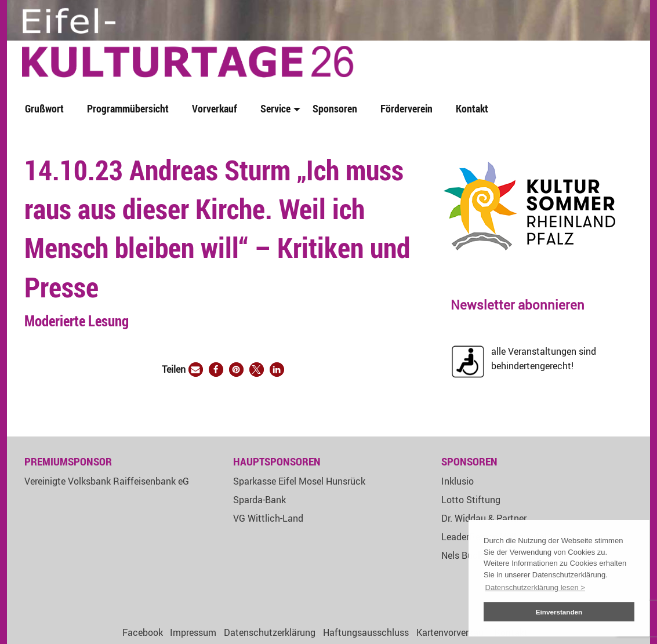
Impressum (193, 632)
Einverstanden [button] (559, 612)
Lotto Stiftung (471, 500)
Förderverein (406, 108)
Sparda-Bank (259, 500)
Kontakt (472, 108)
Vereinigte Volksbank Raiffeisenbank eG (107, 481)
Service (275, 108)
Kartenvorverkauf (452, 632)
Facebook (143, 632)
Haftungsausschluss (366, 632)
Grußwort (44, 108)
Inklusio (458, 481)
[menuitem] (47, 109)
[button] (196, 370)
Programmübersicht (128, 108)
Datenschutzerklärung (270, 632)
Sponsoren (335, 108)
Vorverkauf (215, 108)
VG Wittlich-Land (268, 518)
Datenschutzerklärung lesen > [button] (535, 587)
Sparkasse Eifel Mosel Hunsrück (299, 481)
